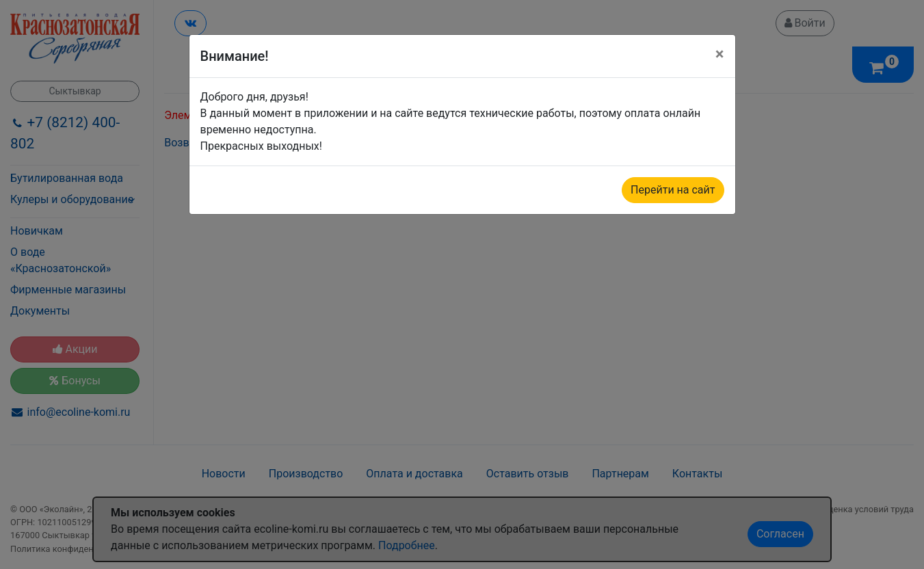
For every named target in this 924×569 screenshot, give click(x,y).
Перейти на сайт (673, 190)
